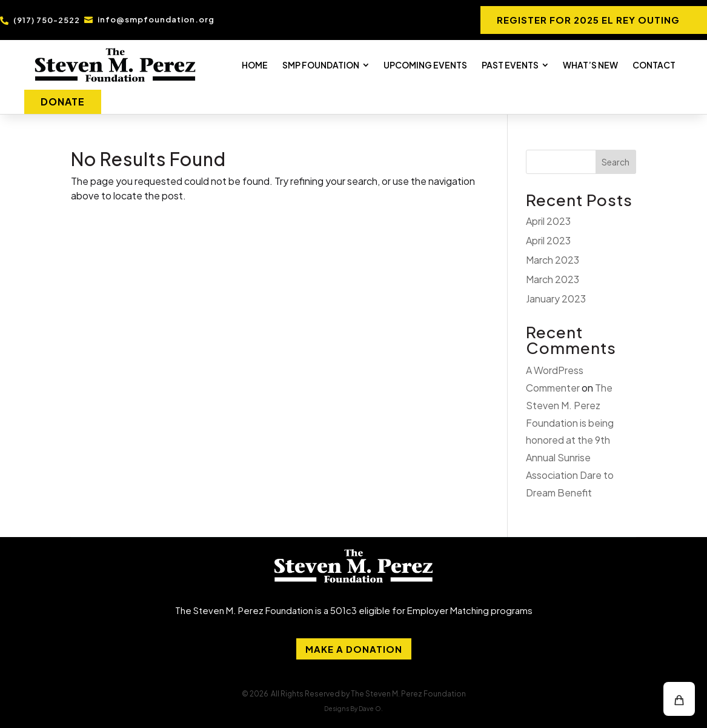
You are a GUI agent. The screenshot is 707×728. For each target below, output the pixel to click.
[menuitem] (255, 65)
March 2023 (553, 260)
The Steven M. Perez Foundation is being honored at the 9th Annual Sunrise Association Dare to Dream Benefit (570, 440)
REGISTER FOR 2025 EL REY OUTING (588, 20)
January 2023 (556, 299)
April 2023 (548, 221)
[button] (679, 699)
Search (616, 162)
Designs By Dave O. (353, 709)
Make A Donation (354, 649)
